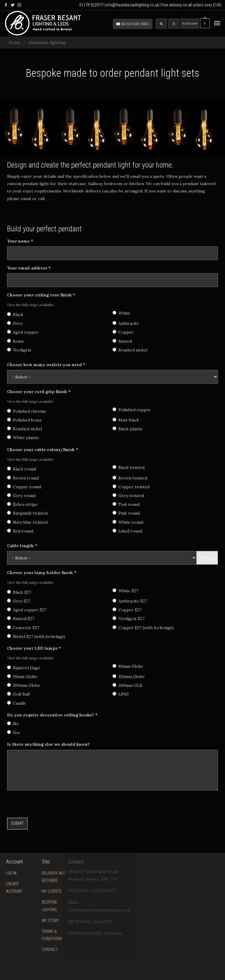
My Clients (29, 891)
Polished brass (24, 420)
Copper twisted (131, 487)
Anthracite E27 (130, 601)
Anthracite (126, 323)
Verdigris (19, 350)
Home (15, 42)
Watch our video (133, 24)
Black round (22, 469)
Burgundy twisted (27, 513)
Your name (20, 241)
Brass (15, 341)
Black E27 (19, 592)
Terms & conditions (30, 935)
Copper (123, 332)
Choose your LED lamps (34, 648)
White (121, 313)
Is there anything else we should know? (48, 744)
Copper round (24, 487)
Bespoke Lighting (27, 906)
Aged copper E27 (27, 610)
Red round (20, 531)
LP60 (121, 694)
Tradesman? (190, 24)
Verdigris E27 (128, 619)
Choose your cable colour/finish (43, 450)
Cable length (22, 546)
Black (15, 315)
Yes (13, 733)
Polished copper (132, 410)
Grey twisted (128, 496)
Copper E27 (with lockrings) (143, 628)
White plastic (23, 438)
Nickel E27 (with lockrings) (36, 636)
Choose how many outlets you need (46, 365)
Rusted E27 (21, 619)
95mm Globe (22, 677)
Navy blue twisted (27, 522)
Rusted (122, 341)
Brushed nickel (130, 350)
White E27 (125, 591)
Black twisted (128, 467)
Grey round (21, 496)
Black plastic (128, 429)
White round (128, 522)
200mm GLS (127, 685)
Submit (17, 823)
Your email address (29, 268)
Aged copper (23, 332)
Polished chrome (27, 411)
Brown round (23, 478)
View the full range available (30, 305)
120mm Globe (129, 677)
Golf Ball (18, 694)
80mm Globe (128, 666)
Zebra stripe (22, 504)
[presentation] (52, 806)
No (13, 724)
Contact (28, 950)
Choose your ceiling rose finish (41, 295)
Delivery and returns (32, 877)
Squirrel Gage (24, 668)
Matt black (126, 420)
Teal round (126, 504)
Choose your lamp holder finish (42, 573)
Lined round (127, 531)
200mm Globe (24, 685)
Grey (15, 323)
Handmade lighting (47, 42)
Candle (17, 703)
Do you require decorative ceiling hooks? (52, 715)
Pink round (126, 513)
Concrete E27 (23, 628)
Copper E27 (127, 610)
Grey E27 (19, 601)
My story (28, 921)
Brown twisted (130, 478)
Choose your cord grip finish (39, 392)
